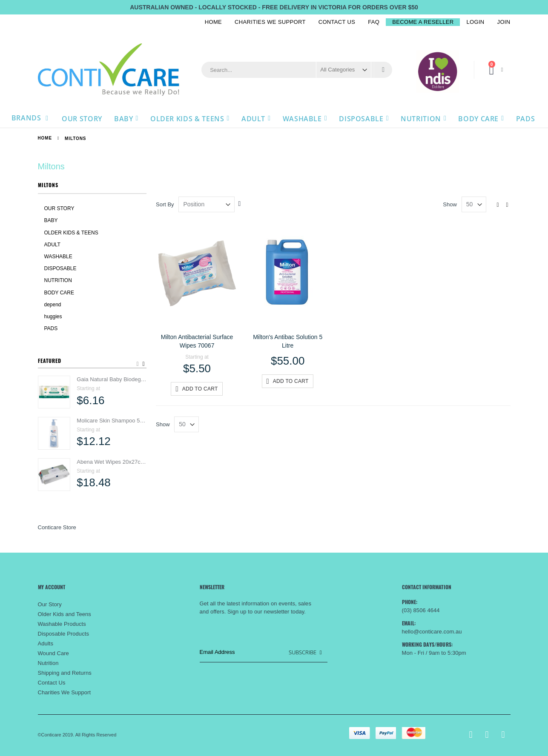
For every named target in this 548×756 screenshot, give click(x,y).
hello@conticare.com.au (432, 632)
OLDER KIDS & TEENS (71, 233)
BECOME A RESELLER (423, 22)
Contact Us (337, 22)
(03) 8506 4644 (421, 610)
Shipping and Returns (65, 673)
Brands (27, 118)
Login (475, 22)
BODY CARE (59, 293)
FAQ (374, 22)
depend (53, 305)
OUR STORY (59, 208)
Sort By (165, 204)
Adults (46, 643)
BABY (51, 220)
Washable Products (62, 624)
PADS (51, 328)
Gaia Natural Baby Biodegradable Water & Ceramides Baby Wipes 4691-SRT (112, 379)
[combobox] (297, 70)
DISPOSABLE (60, 268)
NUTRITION (58, 280)
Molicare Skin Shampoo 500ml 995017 (112, 421)
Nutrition (48, 663)
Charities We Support (270, 22)
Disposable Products (63, 634)
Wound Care (53, 653)
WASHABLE (58, 257)
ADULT (52, 245)
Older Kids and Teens (65, 614)
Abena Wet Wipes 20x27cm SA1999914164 (112, 462)
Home (213, 22)
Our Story (50, 604)
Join (504, 22)
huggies (53, 317)
